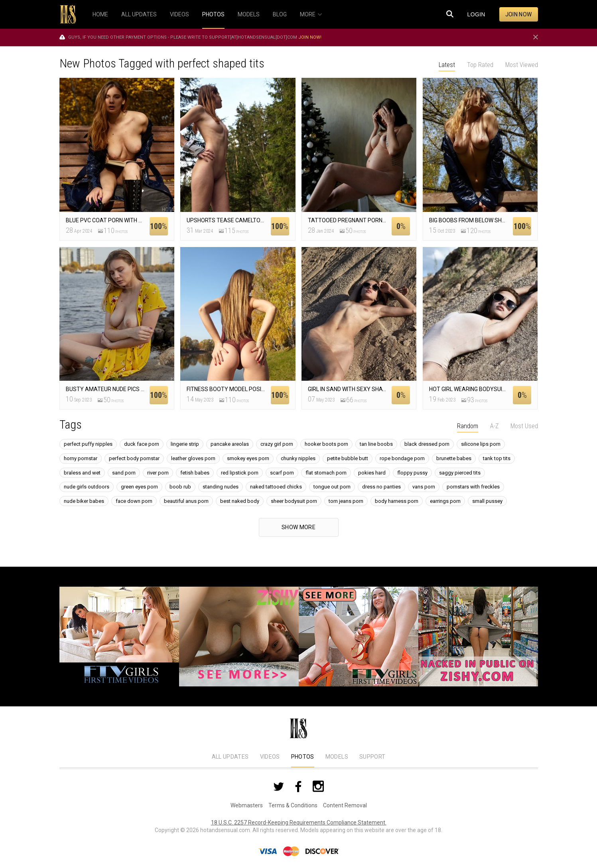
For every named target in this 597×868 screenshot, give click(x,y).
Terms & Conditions (293, 805)
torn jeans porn (346, 501)
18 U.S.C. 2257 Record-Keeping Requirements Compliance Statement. (299, 823)
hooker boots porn (326, 444)
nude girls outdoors (87, 487)
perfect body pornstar (134, 458)
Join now (519, 14)
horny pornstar (81, 458)
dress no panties (381, 487)
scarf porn (282, 473)
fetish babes (195, 473)
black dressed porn (427, 444)
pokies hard (372, 473)
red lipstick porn (240, 473)
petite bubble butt (348, 458)
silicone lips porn (481, 444)
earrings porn (445, 501)
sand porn (124, 473)
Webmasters (247, 805)
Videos (270, 757)
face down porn (134, 501)
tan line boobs (376, 444)
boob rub (180, 487)
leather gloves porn (193, 458)
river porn (158, 473)
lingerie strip (185, 444)
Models (337, 757)
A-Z (494, 426)
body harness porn (397, 501)
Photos (303, 757)
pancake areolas (230, 444)
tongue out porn (332, 487)
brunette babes (454, 458)
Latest (447, 65)
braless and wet (82, 473)
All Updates (230, 757)
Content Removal (345, 805)
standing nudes (221, 487)
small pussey (487, 501)
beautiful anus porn (186, 501)
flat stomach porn (326, 473)
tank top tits (497, 458)
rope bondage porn (402, 458)
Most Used (524, 426)
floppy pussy (412, 473)
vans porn (424, 487)
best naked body (240, 501)
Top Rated (480, 65)
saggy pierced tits (460, 473)
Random (468, 426)
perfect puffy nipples (88, 444)
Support (372, 757)
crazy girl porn (277, 444)
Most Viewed (522, 65)
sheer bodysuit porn (294, 501)
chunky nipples (298, 458)
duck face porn (142, 444)
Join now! (310, 37)
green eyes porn (139, 487)
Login (476, 14)
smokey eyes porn (248, 458)
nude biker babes (84, 501)
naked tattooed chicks (276, 487)
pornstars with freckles (473, 487)
